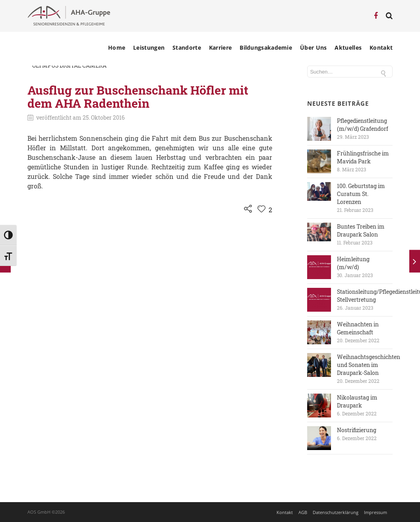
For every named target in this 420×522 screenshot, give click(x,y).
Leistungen (149, 48)
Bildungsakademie (266, 48)
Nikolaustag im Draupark (357, 401)
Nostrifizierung (357, 430)
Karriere (220, 48)
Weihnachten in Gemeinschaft (358, 328)
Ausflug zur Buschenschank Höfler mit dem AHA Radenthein (138, 97)
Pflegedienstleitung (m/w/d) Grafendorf (363, 125)
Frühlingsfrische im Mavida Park (363, 157)
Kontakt (381, 48)
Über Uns (313, 48)
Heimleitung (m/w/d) (353, 263)
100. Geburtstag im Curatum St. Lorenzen (361, 194)
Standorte (187, 48)
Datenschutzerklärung (336, 512)
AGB (303, 512)
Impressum (375, 512)
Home (117, 48)
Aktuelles (348, 48)
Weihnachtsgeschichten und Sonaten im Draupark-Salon (369, 365)
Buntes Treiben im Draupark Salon (361, 230)
